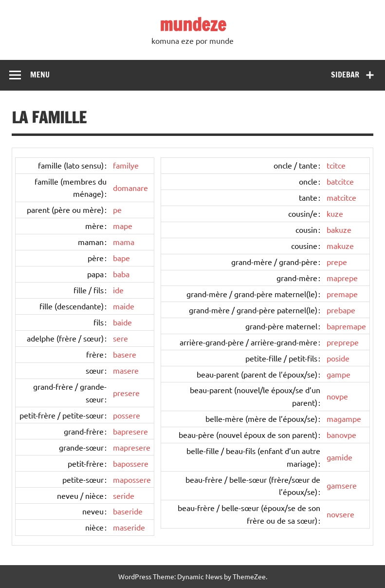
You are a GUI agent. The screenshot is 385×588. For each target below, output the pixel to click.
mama (124, 242)
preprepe (343, 342)
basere (125, 354)
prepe (337, 262)
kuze (335, 213)
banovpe (341, 435)
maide (124, 306)
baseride (128, 511)
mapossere (132, 479)
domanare (130, 188)
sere (120, 338)
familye (126, 165)
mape (123, 226)
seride (124, 495)
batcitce (340, 181)
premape (342, 294)
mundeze (193, 24)
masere (126, 370)
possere (127, 415)
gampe (339, 374)
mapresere (132, 447)
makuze (340, 246)
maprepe (342, 278)
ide (118, 290)
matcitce (341, 197)
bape (121, 258)
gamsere (342, 485)
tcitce (336, 165)
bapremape (346, 326)
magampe (344, 418)
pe (117, 209)
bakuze (339, 229)
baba (121, 274)
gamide (339, 457)
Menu (40, 75)
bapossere (131, 463)
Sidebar (345, 75)
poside (338, 358)
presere (126, 393)
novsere (340, 514)
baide (122, 322)
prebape (341, 310)
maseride (129, 527)
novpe (337, 396)
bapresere (130, 431)
